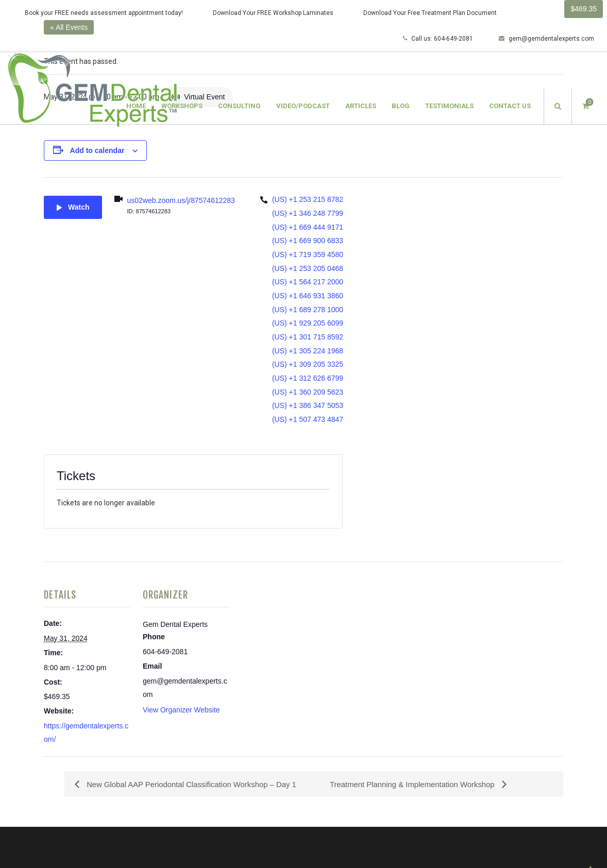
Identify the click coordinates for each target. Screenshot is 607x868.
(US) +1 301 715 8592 (308, 337)
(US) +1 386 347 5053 (308, 405)
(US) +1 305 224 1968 (308, 351)
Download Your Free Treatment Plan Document (430, 13)
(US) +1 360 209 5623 (308, 392)
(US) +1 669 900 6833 (308, 241)
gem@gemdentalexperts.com (546, 39)
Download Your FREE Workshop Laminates (273, 13)
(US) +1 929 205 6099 (308, 323)
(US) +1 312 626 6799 (308, 378)
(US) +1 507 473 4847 (308, 419)
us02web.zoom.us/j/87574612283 (181, 200)
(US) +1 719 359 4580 (308, 254)
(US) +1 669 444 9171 (308, 227)
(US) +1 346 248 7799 (308, 213)
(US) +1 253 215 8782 (308, 199)
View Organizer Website (181, 710)
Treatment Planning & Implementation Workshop (420, 784)
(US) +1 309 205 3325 (308, 364)
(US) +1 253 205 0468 (308, 268)
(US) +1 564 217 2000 (308, 282)
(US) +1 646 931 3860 (308, 296)
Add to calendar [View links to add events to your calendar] (97, 150)
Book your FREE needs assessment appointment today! (104, 13)
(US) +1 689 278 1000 (308, 310)
